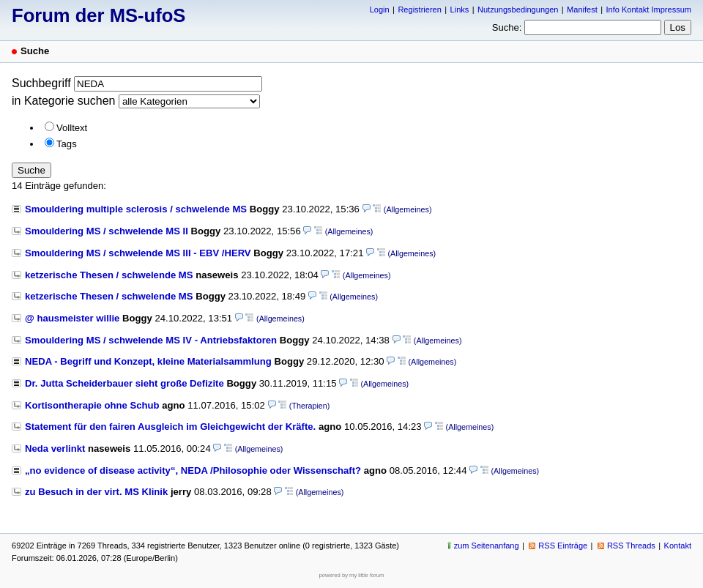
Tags (67, 144)
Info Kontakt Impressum (649, 10)
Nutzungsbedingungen (518, 10)
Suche (31, 170)
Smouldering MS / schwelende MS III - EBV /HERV (138, 253)
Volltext (72, 128)
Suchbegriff (41, 83)
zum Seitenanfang (487, 546)
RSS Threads (631, 546)
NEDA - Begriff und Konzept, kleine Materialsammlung (148, 361)
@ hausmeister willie (72, 318)
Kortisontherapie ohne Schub (92, 405)
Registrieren (419, 10)
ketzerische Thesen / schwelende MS (109, 275)
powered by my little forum (352, 575)
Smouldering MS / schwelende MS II (107, 231)
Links (460, 10)
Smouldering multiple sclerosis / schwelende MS (136, 209)
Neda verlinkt (55, 449)
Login (380, 10)
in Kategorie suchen (63, 101)
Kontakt (678, 546)
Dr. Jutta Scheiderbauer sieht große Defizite (124, 383)
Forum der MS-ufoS (98, 15)
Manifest (582, 10)
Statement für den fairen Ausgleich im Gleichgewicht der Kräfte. (170, 427)
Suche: (507, 27)
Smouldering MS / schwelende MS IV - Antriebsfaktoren (151, 340)
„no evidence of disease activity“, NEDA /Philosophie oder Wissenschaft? (193, 470)
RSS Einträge (563, 546)
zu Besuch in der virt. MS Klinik (96, 492)
